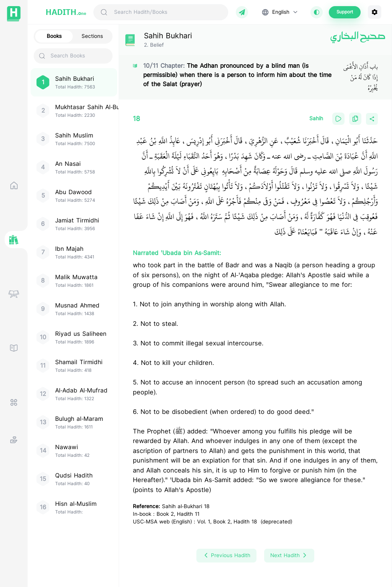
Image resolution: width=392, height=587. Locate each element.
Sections (92, 36)
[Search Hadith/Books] (168, 12)
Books (54, 36)
